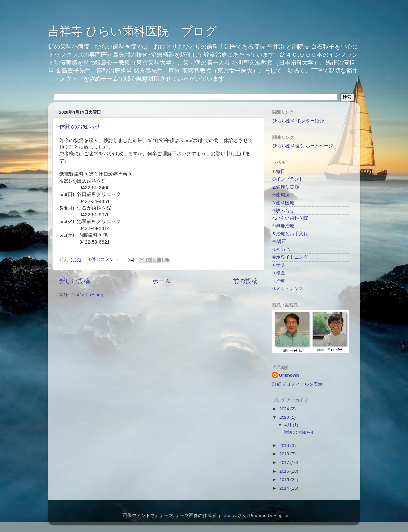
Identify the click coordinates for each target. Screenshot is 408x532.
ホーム (161, 281)
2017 (285, 462)
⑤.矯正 (279, 242)
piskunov (228, 516)
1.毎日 (279, 171)
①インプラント (288, 179)
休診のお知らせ (80, 127)
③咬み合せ (283, 211)
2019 (285, 445)
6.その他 (281, 249)
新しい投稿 (74, 281)
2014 (285, 488)
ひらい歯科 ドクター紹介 (298, 121)
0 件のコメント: (104, 259)
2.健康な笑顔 (286, 187)
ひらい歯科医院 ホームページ (303, 146)
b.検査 (279, 273)
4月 (289, 425)
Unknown (289, 375)
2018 (285, 454)
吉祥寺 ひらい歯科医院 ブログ (132, 31)
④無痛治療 (283, 226)
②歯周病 (281, 195)
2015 (285, 480)
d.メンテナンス (288, 289)
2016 (285, 471)
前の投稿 (245, 281)
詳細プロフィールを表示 (298, 384)
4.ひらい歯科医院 (290, 218)
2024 (285, 409)
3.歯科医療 (283, 203)
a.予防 (279, 265)
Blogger (281, 516)
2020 (285, 417)
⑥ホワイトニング (290, 257)
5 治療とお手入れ (290, 234)
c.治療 (279, 281)
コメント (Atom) (87, 295)
